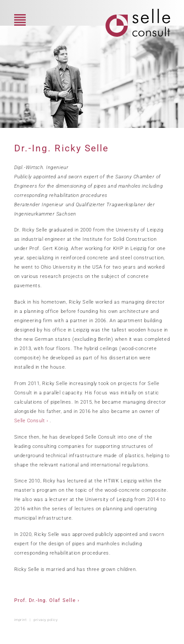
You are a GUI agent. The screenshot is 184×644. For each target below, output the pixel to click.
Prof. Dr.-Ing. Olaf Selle (45, 600)
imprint (21, 620)
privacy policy (46, 620)
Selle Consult (30, 421)
